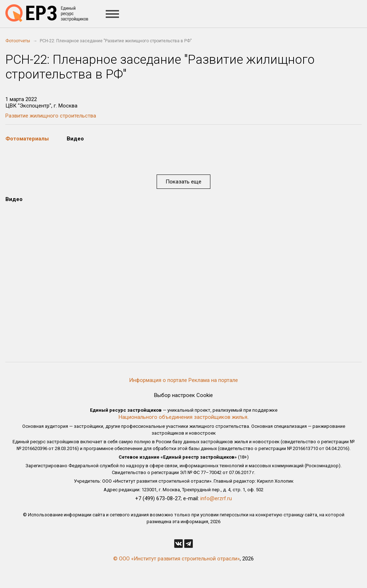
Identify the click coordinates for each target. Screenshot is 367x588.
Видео (75, 139)
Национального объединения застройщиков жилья (183, 417)
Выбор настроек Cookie (183, 395)
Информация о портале (158, 380)
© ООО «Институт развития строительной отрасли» (177, 559)
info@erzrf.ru (216, 498)
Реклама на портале (213, 380)
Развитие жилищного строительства (51, 116)
